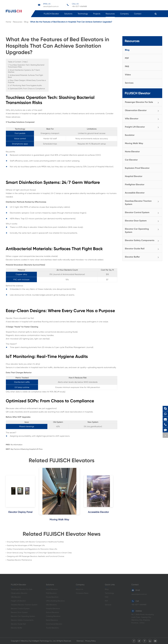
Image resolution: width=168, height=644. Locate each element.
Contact (138, 15)
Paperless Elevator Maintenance (19, 560)
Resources (110, 15)
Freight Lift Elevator (143, 127)
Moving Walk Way (59, 520)
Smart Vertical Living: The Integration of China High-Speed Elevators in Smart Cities (39, 553)
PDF (127, 58)
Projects (97, 15)
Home (8, 22)
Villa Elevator (143, 119)
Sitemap (80, 641)
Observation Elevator (143, 111)
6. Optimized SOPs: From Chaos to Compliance (26, 89)
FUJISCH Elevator (51, 15)
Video (128, 75)
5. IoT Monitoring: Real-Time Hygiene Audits (25, 85)
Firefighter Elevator (135, 184)
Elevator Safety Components (143, 241)
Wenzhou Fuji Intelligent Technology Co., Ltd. (38, 641)
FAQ (127, 66)
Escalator (130, 135)
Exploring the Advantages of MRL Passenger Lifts (26, 545)
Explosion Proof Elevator (137, 168)
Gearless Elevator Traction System (143, 202)
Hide (25, 62)
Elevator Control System (143, 213)
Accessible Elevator (98, 512)
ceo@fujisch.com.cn (48, 5)
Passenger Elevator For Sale (143, 102)
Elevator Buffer (143, 257)
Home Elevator (132, 152)
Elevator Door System (143, 221)
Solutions (68, 15)
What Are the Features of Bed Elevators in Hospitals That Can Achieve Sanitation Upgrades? (71, 22)
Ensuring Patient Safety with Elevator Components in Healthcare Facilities (35, 542)
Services (129, 83)
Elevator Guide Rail (143, 249)
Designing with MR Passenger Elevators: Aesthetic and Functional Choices (36, 556)
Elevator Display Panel (20, 512)
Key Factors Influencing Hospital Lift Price (27, 449)
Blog (26, 22)
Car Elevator (131, 160)
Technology (83, 15)
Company (124, 15)
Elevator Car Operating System (143, 230)
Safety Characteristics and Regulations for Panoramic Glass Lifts (32, 549)
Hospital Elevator (134, 176)
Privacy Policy (90, 641)
